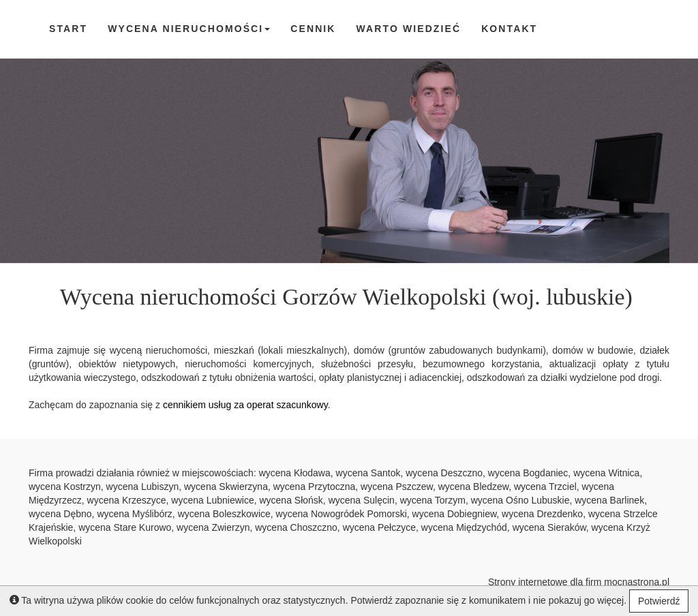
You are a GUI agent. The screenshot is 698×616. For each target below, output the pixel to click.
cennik (313, 29)
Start (68, 29)
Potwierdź (659, 601)
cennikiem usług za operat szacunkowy (245, 405)
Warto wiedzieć (409, 29)
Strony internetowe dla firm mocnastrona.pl (579, 582)
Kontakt (509, 29)
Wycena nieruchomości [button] (189, 29)
